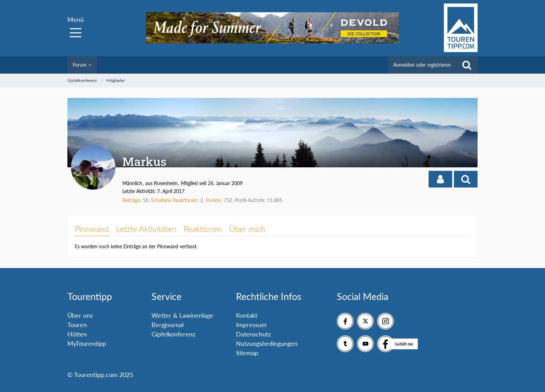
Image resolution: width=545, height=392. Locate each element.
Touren (77, 325)
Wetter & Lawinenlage (182, 315)
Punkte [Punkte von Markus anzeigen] (213, 200)
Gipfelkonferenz (173, 334)
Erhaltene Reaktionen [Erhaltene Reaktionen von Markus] (174, 200)
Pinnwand (92, 229)
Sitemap (247, 353)
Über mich (247, 229)
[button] (440, 179)
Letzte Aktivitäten (146, 229)
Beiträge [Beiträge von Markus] (131, 200)
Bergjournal (168, 325)
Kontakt (247, 315)
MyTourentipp (87, 343)
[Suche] (467, 65)
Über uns (80, 315)
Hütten (77, 334)
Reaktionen (203, 229)
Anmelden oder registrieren (422, 65)
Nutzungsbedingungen (267, 343)
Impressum (251, 325)
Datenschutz (253, 334)
